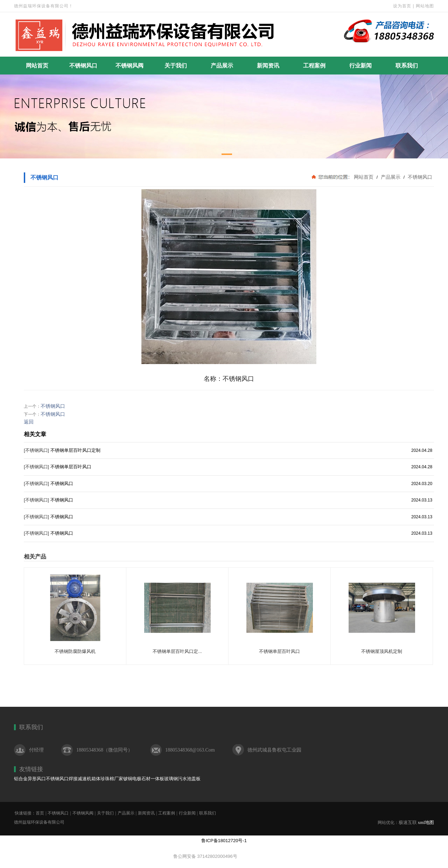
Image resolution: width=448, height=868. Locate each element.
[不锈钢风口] (36, 450)
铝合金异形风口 (30, 779)
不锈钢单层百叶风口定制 (75, 450)
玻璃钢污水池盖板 (182, 779)
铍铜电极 (132, 779)
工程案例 (314, 66)
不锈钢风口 (83, 66)
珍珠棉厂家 (112, 779)
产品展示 (222, 66)
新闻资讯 (268, 66)
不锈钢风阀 (129, 66)
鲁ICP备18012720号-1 (224, 841)
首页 (40, 813)
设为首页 (402, 6)
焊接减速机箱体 (85, 779)
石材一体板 (153, 779)
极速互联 (408, 822)
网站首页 (37, 66)
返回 (29, 422)
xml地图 (426, 822)
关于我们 (176, 66)
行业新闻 (360, 66)
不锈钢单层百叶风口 (71, 467)
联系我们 (407, 66)
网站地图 (425, 6)
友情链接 (31, 769)
